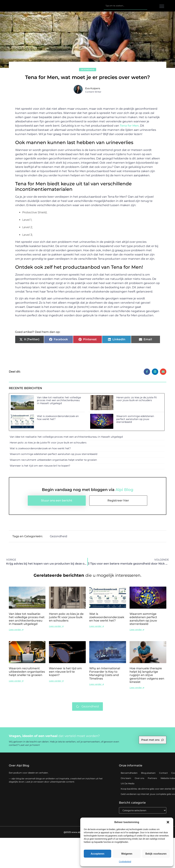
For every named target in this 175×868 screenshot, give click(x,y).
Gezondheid (88, 72)
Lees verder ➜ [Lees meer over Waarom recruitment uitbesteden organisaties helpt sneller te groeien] (16, 683)
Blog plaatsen (148, 775)
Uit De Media (128, 786)
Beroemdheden (129, 775)
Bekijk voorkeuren (156, 854)
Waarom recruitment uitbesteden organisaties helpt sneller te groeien (53, 462)
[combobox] (126, 7)
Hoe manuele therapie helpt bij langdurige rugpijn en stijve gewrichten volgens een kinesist (147, 678)
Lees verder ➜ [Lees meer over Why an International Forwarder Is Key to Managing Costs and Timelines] (97, 687)
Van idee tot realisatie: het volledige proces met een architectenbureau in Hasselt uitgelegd (59, 403)
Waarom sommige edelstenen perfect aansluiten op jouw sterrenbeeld (135, 422)
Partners (152, 781)
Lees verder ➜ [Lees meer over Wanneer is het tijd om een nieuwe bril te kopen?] (56, 683)
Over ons (139, 781)
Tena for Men (129, 128)
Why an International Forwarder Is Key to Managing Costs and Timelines (105, 676)
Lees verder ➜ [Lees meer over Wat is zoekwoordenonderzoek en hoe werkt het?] (97, 629)
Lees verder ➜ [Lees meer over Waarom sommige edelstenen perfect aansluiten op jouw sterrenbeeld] (137, 632)
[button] (168, 822)
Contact (163, 775)
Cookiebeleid (125, 862)
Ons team (126, 781)
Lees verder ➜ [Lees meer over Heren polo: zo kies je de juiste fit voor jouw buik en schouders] (56, 629)
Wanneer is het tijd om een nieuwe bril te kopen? (40, 468)
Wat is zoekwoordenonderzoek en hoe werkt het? (58, 420)
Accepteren (97, 854)
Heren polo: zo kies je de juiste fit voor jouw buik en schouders (137, 401)
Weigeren (127, 854)
